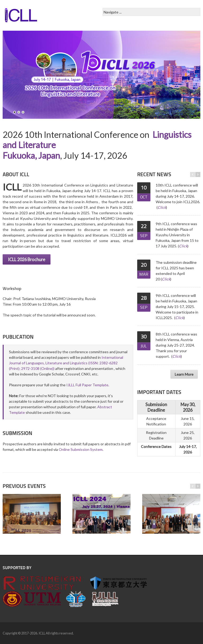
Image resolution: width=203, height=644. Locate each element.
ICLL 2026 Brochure (27, 259)
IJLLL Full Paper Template (87, 385)
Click (162, 207)
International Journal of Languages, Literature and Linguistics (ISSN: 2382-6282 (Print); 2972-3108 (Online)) (66, 363)
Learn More (184, 374)
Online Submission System (81, 449)
